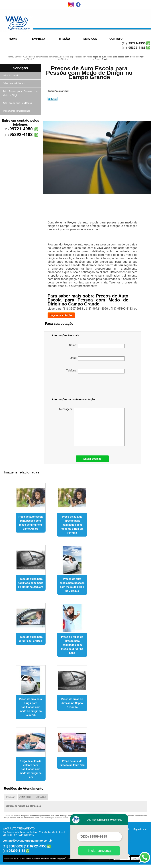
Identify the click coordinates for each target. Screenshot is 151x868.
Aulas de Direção (11, 76)
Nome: (97, 346)
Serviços (90, 39)
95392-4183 (137, 48)
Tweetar (53, 99)
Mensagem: (92, 427)
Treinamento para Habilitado (17, 111)
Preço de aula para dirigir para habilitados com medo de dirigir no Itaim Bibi (31, 707)
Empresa (39, 39)
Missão (64, 39)
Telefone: (95, 371)
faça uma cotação (61, 315)
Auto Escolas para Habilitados (18, 103)
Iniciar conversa (99, 851)
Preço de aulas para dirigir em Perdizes (30, 639)
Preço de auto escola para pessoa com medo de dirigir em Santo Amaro (30, 523)
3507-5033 (16, 846)
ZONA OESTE (26, 797)
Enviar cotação (92, 459)
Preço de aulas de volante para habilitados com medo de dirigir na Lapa (31, 769)
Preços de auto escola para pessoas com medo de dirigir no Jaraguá (72, 585)
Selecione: (11, 797)
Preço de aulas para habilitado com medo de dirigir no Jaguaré (30, 583)
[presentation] (75, 386)
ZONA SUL (41, 797)
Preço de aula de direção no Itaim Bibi (72, 763)
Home (13, 39)
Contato (116, 39)
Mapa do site (140, 829)
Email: (97, 359)
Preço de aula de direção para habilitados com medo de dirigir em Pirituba (72, 525)
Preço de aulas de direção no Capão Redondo (72, 703)
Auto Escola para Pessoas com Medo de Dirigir (20, 93)
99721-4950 (137, 43)
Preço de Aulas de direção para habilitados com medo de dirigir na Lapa (72, 645)
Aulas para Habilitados (14, 83)
